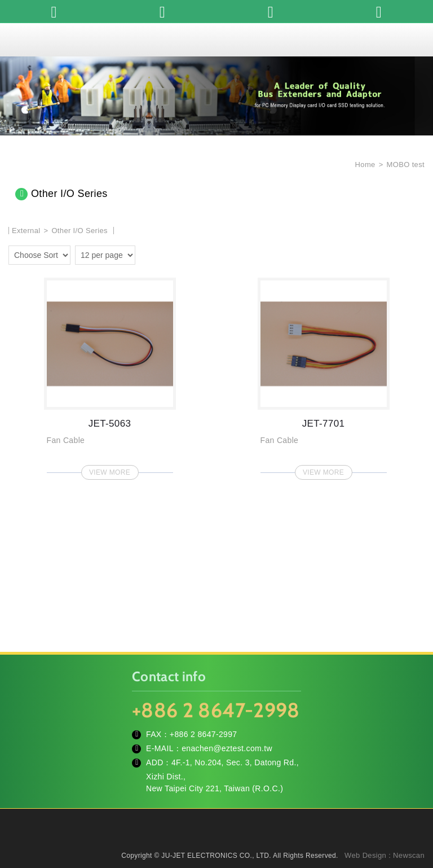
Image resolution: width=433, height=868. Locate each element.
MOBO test (406, 165)
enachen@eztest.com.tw (227, 748)
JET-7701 (324, 375)
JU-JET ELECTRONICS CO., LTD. (216, 40)
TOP (410, 809)
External (26, 231)
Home (364, 165)
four (163, 253)
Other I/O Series (79, 231)
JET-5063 (110, 375)
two (147, 253)
